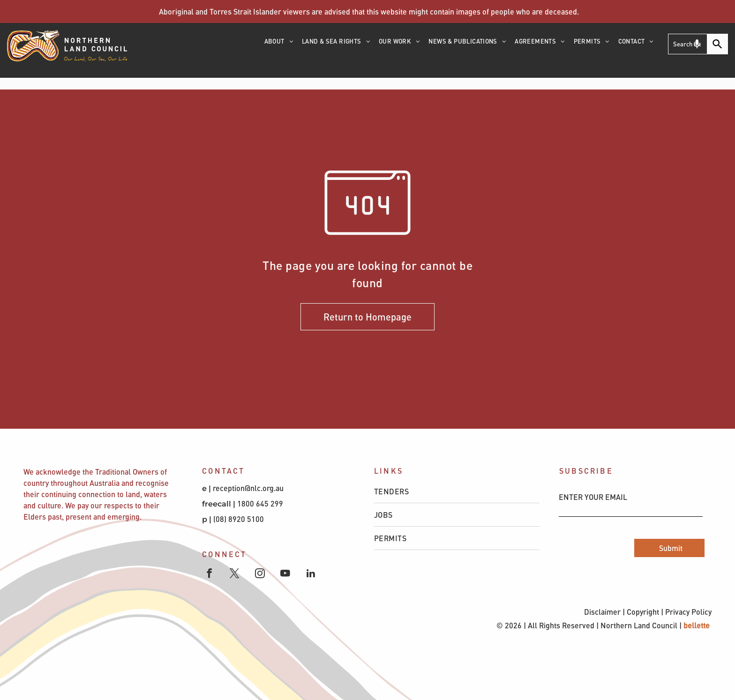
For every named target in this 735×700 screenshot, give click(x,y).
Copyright (643, 612)
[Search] (718, 44)
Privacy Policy (688, 612)
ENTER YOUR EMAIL (593, 497)
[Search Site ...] (688, 44)
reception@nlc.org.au (248, 488)
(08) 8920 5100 (240, 519)
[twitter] (235, 574)
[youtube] (285, 574)
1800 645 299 (260, 503)
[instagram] (260, 574)
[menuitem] (279, 45)
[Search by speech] (697, 44)
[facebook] (209, 574)
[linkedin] (311, 574)
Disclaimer (602, 612)
